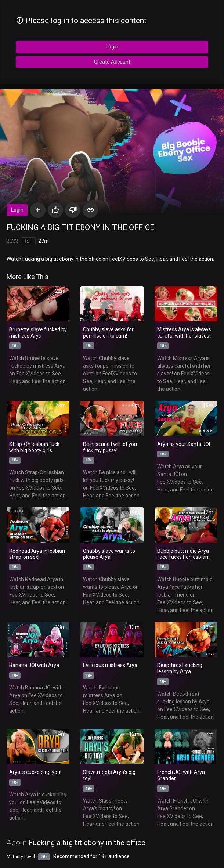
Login (112, 47)
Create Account (112, 62)
